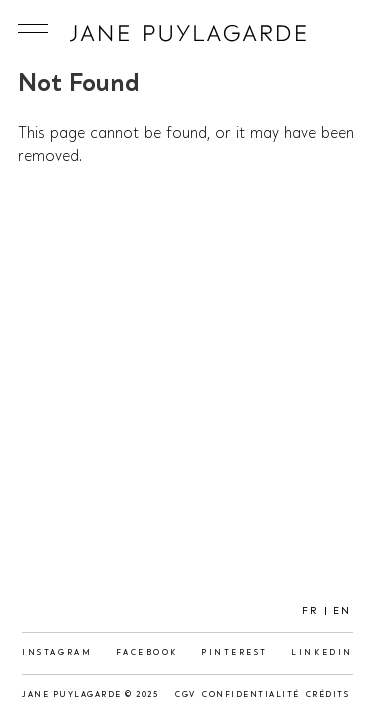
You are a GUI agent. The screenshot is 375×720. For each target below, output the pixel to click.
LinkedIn (321, 653)
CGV (185, 695)
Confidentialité (251, 695)
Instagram (57, 653)
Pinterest (234, 653)
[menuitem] (309, 612)
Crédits (328, 695)
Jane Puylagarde (188, 33)
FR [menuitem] (310, 611)
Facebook (147, 653)
